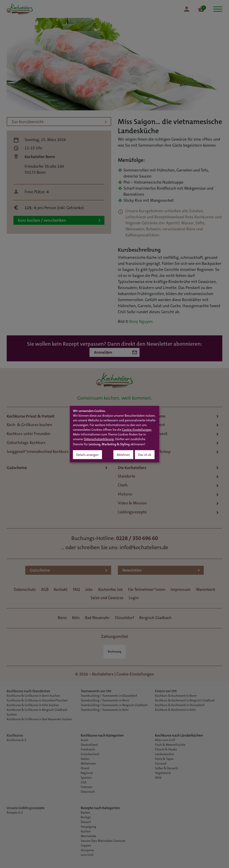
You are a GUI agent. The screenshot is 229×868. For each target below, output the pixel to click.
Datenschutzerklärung (99, 439)
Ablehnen (123, 455)
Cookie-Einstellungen (137, 430)
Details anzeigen (87, 455)
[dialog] (114, 434)
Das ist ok (145, 455)
